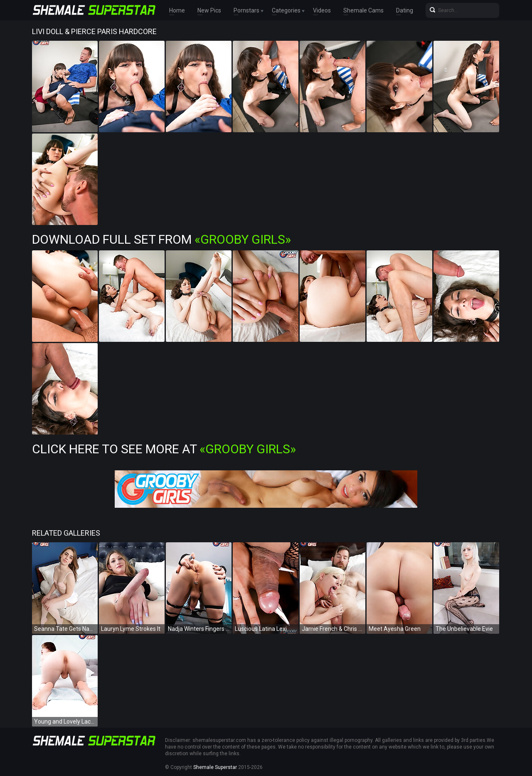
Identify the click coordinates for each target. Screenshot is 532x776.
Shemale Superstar (215, 767)
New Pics (209, 10)
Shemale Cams (363, 10)
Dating (405, 10)
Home (177, 10)
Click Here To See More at (164, 449)
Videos (322, 10)
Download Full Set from (161, 239)
